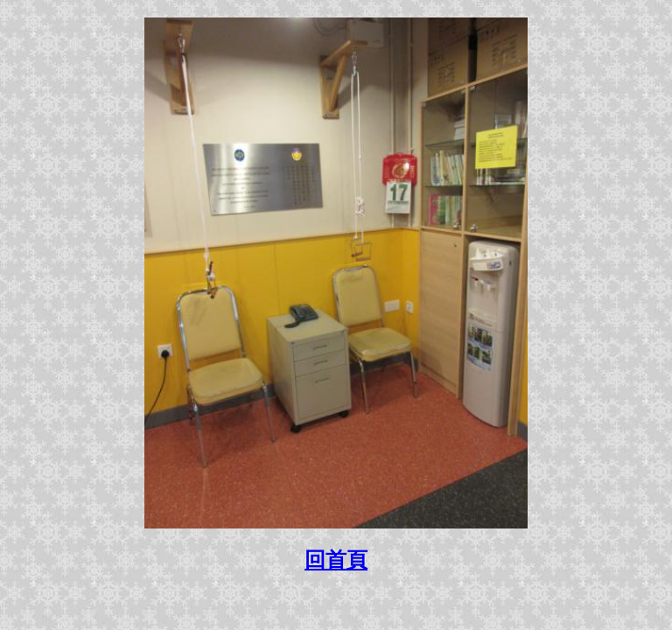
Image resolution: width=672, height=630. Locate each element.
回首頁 (336, 560)
